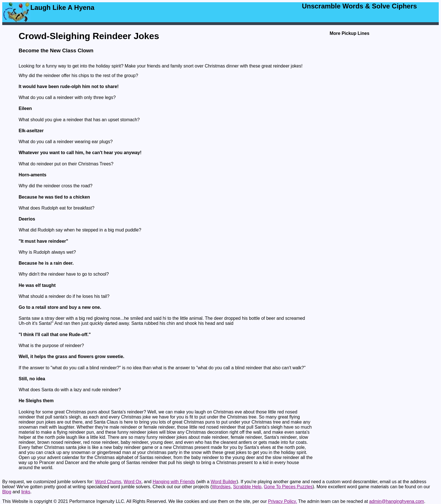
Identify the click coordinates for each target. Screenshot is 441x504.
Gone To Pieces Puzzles (288, 487)
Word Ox (133, 482)
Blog (7, 492)
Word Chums (108, 482)
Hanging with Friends (174, 482)
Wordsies (221, 487)
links (26, 492)
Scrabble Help (247, 487)
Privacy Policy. (283, 501)
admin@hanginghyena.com (397, 501)
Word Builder (224, 482)
